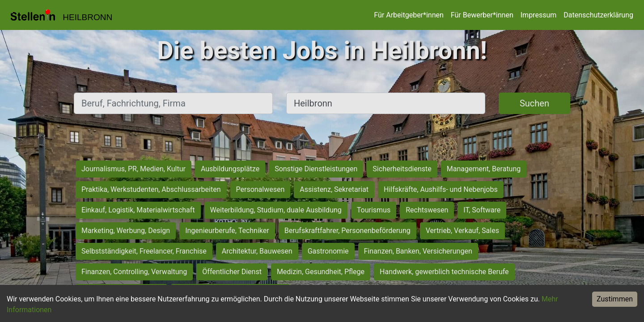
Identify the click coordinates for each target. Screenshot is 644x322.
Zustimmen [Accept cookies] (615, 299)
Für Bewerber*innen (482, 15)
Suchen (534, 103)
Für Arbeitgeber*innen (409, 15)
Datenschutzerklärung (598, 15)
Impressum (539, 15)
